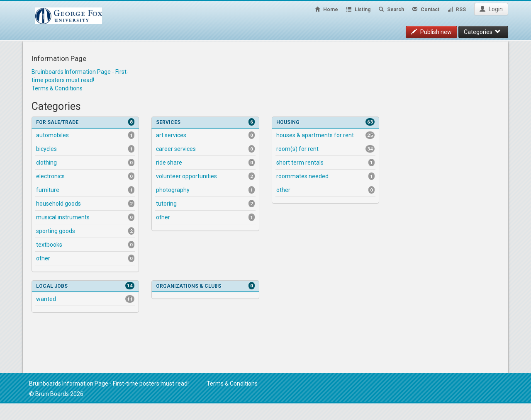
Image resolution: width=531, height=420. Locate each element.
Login (491, 9)
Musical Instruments (85, 217)
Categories (482, 32)
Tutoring (205, 204)
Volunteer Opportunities (205, 176)
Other (85, 258)
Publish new (431, 32)
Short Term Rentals (325, 163)
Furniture (85, 190)
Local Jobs (85, 286)
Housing (325, 122)
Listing (358, 10)
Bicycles (85, 149)
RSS (457, 10)
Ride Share (205, 163)
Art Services (205, 135)
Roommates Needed (325, 176)
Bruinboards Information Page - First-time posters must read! (109, 384)
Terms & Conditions (57, 88)
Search (391, 10)
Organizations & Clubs (205, 286)
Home (326, 10)
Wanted (85, 299)
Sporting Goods (85, 231)
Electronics (85, 176)
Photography (205, 190)
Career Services (205, 149)
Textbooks (85, 245)
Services (205, 122)
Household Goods (85, 204)
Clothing (85, 163)
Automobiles (85, 135)
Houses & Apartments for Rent (325, 135)
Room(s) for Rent (325, 149)
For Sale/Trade (85, 122)
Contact (426, 10)
